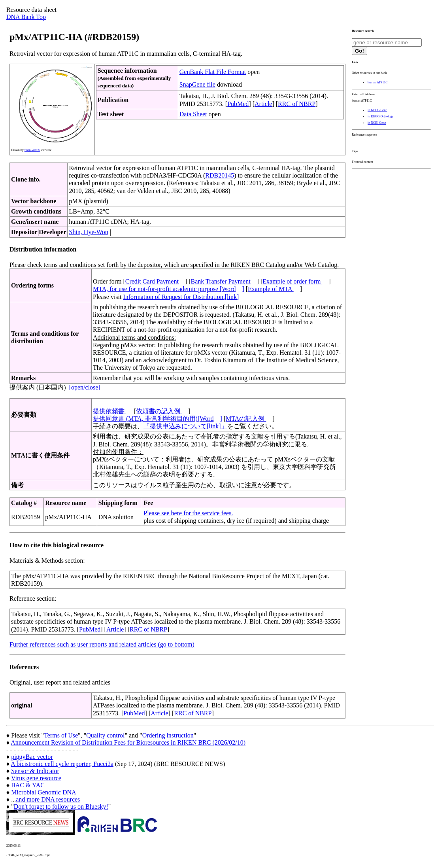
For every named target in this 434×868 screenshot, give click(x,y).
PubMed (238, 104)
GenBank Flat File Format (213, 72)
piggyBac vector (32, 757)
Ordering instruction (168, 735)
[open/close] (85, 387)
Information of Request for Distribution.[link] (181, 297)
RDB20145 (220, 175)
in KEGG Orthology (380, 116)
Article (263, 104)
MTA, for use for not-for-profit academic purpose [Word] (169, 289)
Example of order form (292, 281)
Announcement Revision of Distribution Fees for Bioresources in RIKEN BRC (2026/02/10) (128, 742)
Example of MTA (271, 289)
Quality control (105, 735)
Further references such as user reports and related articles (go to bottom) (102, 644)
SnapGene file (197, 84)
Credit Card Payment (152, 281)
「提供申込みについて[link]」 (185, 426)
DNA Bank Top (26, 17)
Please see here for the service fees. (188, 513)
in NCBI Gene (377, 123)
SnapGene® (32, 150)
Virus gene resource (36, 778)
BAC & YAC (28, 785)
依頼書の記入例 (159, 411)
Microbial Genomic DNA (43, 792)
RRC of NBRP (297, 104)
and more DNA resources (48, 799)
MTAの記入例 (246, 419)
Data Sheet (193, 114)
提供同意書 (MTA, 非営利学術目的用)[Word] (158, 419)
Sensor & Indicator (35, 771)
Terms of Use (61, 735)
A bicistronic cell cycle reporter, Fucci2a (62, 764)
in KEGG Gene (377, 110)
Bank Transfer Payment (221, 281)
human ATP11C (378, 82)
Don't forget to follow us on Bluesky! (61, 807)
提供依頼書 (109, 411)
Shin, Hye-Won (88, 232)
